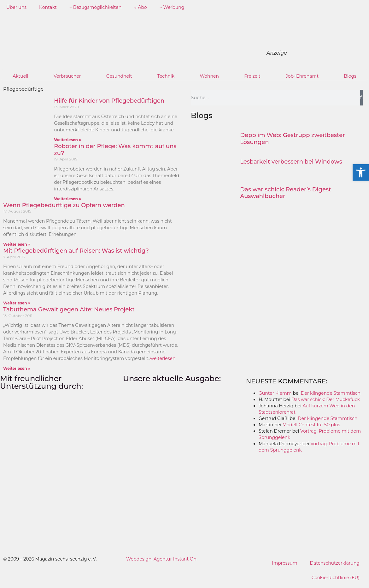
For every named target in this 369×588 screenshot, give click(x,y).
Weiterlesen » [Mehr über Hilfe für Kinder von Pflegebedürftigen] (67, 140)
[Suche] (361, 98)
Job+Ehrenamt (302, 76)
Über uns (16, 7)
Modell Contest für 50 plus (311, 425)
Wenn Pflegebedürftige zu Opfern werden (64, 205)
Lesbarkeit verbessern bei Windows (291, 162)
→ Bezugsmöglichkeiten (96, 7)
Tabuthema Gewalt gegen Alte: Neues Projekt (69, 309)
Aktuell (20, 76)
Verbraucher (67, 76)
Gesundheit (119, 76)
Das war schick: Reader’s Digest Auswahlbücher (285, 193)
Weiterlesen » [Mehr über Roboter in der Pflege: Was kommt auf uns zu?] (67, 199)
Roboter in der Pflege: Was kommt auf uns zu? (115, 150)
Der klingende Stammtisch (331, 393)
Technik (166, 76)
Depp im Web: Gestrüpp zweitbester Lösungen (292, 139)
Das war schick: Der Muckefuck (326, 399)
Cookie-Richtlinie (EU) (335, 578)
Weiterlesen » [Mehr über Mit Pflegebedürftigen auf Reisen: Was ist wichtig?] (17, 303)
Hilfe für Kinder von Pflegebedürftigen (109, 101)
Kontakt (48, 7)
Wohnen (209, 76)
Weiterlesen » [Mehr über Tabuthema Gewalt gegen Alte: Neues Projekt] (17, 368)
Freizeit (252, 76)
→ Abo (140, 7)
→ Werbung (172, 7)
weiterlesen (163, 358)
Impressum (284, 563)
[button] (361, 172)
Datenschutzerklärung (335, 563)
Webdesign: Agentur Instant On (161, 559)
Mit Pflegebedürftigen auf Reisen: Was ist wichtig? (76, 251)
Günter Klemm (275, 393)
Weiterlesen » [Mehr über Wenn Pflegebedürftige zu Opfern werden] (17, 244)
